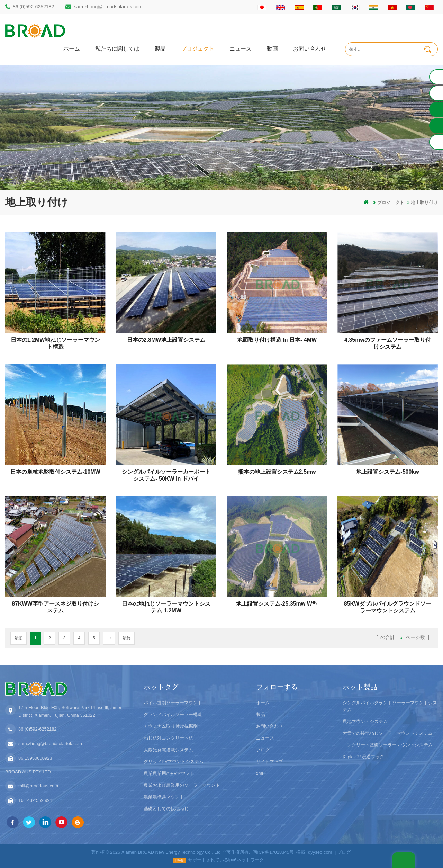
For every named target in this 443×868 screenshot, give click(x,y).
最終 (127, 638)
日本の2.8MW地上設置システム (166, 340)
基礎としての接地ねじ (166, 809)
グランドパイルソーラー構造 (173, 714)
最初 (19, 638)
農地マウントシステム (365, 721)
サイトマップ (270, 762)
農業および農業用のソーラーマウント (182, 785)
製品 (160, 48)
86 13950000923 (35, 758)
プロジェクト (198, 48)
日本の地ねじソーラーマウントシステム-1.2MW (166, 607)
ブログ (263, 750)
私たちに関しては (117, 48)
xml (260, 773)
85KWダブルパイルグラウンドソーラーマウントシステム (388, 607)
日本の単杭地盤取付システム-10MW (55, 472)
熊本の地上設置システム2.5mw (277, 472)
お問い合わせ (310, 48)
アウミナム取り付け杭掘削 (171, 726)
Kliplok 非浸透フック (363, 757)
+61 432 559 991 (35, 800)
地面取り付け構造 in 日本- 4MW (277, 340)
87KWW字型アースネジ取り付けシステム (55, 607)
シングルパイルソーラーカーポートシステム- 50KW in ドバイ (166, 475)
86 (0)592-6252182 (33, 7)
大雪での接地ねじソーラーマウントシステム (388, 733)
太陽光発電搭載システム (168, 750)
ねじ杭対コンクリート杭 (168, 738)
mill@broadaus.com (38, 786)
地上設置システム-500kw (387, 472)
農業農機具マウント (164, 797)
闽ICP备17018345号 (273, 852)
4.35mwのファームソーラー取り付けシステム (388, 343)
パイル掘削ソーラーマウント (173, 703)
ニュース (241, 48)
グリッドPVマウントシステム (174, 762)
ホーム (72, 48)
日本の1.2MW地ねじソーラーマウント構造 (56, 343)
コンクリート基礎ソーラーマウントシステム (388, 745)
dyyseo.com (320, 852)
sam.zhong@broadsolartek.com (108, 7)
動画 (272, 48)
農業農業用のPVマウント (169, 773)
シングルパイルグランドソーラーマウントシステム (390, 706)
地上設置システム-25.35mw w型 (277, 604)
